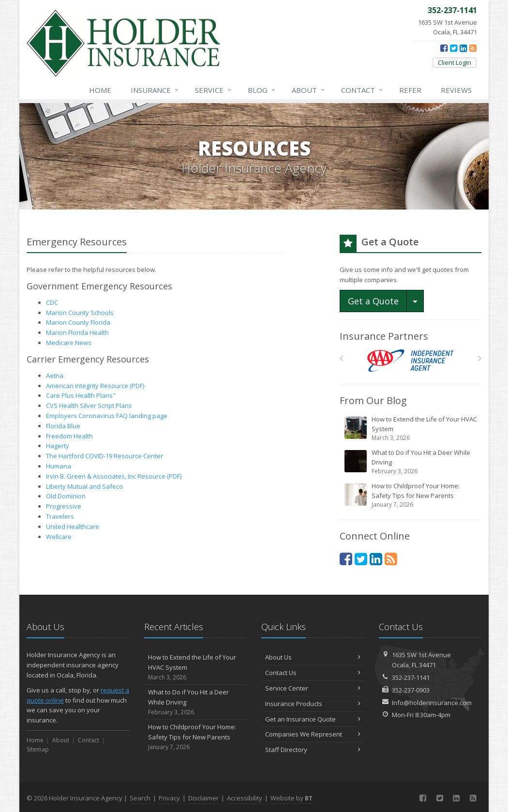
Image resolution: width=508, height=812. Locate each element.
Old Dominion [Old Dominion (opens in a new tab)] (66, 496)
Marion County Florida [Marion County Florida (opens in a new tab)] (78, 322)
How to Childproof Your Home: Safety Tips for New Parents (411, 495)
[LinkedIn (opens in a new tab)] (463, 48)
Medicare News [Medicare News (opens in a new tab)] (69, 343)
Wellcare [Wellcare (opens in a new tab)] (59, 537)
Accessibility (245, 798)
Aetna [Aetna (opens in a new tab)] (55, 376)
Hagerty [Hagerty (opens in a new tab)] (58, 446)
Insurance (155, 90)
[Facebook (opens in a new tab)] (444, 48)
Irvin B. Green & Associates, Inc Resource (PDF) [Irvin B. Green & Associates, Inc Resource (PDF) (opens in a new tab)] (114, 476)
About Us (313, 657)
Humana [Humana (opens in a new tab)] (59, 466)
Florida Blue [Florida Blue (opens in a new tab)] (63, 426)
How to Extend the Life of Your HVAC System (411, 429)
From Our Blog (373, 400)
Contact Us (313, 673)
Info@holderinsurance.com (432, 703)
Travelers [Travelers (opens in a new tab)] (60, 516)
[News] (473, 48)
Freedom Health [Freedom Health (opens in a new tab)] (69, 436)
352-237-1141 (411, 677)
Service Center (313, 688)
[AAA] (411, 361)
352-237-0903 (411, 690)
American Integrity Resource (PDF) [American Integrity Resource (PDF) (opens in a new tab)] (95, 386)
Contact (362, 90)
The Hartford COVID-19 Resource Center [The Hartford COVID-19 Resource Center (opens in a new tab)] (105, 456)
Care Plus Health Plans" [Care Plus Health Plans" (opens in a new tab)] (81, 395)
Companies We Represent (313, 734)
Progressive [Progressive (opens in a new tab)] (64, 506)
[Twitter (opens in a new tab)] (454, 48)
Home (100, 90)
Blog (262, 90)
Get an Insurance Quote (313, 719)
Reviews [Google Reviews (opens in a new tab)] (456, 90)
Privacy (169, 798)
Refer (410, 90)
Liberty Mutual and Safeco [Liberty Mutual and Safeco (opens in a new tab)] (84, 486)
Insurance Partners (384, 336)
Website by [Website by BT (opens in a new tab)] (291, 798)
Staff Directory (313, 750)
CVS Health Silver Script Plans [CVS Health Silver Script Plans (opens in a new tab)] (89, 406)
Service (214, 90)
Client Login (455, 62)
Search (140, 798)
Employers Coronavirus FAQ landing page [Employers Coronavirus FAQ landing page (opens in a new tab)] (107, 416)
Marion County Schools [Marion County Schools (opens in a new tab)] (80, 313)
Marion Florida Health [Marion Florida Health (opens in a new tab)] (77, 332)
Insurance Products (313, 704)
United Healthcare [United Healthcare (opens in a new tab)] (73, 526)
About (309, 90)
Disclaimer (203, 798)
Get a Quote (373, 301)
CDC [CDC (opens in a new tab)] (52, 302)
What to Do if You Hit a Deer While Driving (411, 462)
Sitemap (38, 749)
